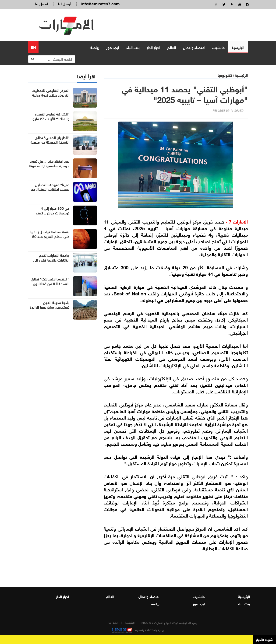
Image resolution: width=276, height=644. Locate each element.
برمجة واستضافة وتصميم (138, 629)
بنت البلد (133, 47)
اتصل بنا (41, 3)
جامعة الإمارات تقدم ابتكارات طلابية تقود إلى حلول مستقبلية (51, 259)
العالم (172, 47)
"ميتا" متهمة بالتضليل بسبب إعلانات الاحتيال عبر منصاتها (50, 189)
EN (33, 46)
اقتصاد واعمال (194, 47)
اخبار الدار (153, 47)
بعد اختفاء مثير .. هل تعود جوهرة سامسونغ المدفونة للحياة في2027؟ (49, 165)
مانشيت (218, 47)
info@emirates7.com (100, 3)
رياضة (95, 47)
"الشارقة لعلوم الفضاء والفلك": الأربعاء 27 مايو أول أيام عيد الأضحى (51, 118)
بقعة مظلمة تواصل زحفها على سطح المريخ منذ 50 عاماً (50, 236)
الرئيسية (238, 47)
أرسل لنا (65, 3)
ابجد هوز (113, 47)
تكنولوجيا (225, 74)
